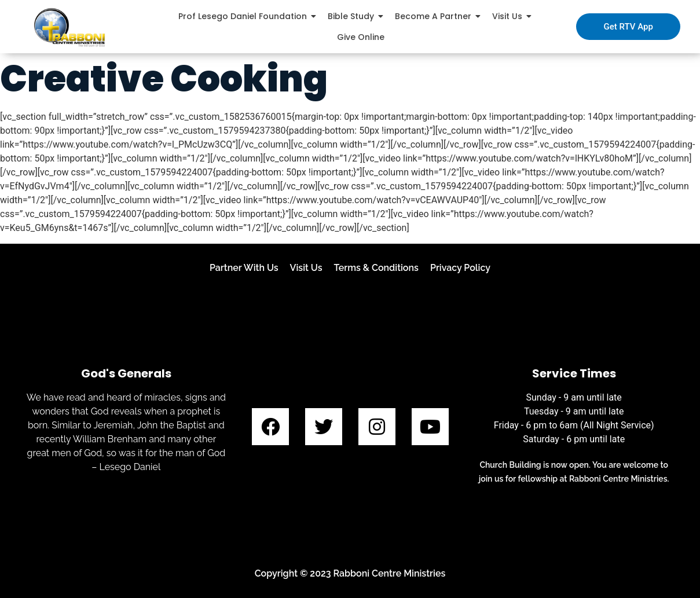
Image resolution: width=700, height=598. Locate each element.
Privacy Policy (460, 268)
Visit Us (306, 268)
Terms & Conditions (376, 268)
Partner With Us (244, 268)
